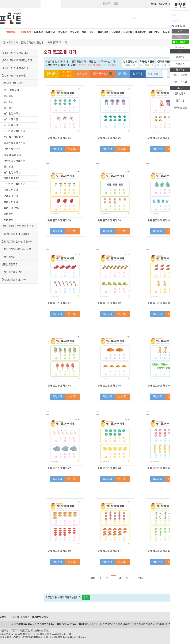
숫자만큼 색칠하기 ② (15, 184)
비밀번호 (177, 21)
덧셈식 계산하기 (12, 196)
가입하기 (180, 37)
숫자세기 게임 (11, 119)
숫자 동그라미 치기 (14, 137)
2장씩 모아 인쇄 (102, 74)
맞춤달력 (107, 4)
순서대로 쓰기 (11, 125)
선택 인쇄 (82, 74)
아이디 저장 (178, 26)
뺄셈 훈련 (9, 220)
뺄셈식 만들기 (11, 202)
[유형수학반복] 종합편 (33, 43)
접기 (167, 24)
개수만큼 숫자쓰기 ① (15, 143)
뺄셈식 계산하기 (12, 208)
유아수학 (13, 43)
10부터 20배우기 (12, 155)
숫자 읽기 (9, 102)
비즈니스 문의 (102, 624)
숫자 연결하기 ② (12, 173)
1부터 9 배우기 (11, 90)
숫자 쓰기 (9, 108)
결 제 (86, 597)
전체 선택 (51, 74)
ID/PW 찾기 (180, 47)
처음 (93, 578)
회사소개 (15, 617)
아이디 (175, 15)
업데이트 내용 (110, 65)
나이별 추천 (25, 32)
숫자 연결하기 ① (12, 114)
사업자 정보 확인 (32, 634)
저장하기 (57, 149)
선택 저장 (122, 74)
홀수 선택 (67, 72)
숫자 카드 (9, 96)
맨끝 (141, 578)
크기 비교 (9, 167)
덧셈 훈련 (9, 214)
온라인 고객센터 (153, 624)
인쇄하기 (73, 149)
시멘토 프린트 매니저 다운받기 (61, 65)
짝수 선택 (67, 76)
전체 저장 (138, 74)
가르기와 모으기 (12, 178)
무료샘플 (167, 32)
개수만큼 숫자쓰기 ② (15, 161)
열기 (167, 16)
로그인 (154, 4)
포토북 (117, 4)
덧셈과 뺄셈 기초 (12, 149)
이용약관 (25, 617)
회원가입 (163, 4)
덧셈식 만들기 (11, 190)
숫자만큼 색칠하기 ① (15, 131)
